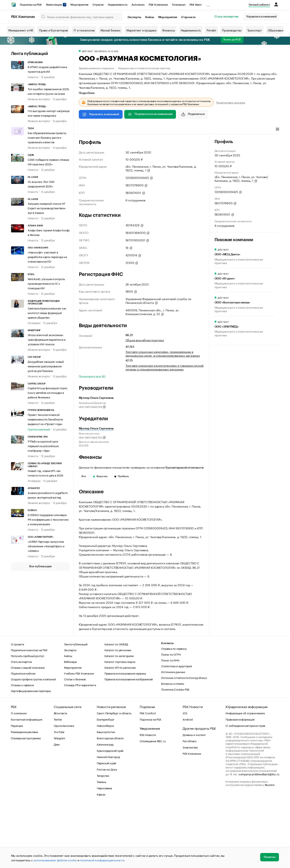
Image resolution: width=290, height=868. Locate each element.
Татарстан (103, 838)
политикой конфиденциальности (102, 860)
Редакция (17, 788)
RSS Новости (148, 797)
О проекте (188, 17)
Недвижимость (118, 5)
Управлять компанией (261, 17)
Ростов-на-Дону (107, 832)
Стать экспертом (226, 17)
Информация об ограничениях (245, 776)
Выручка (100, 476)
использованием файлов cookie (55, 860)
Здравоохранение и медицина (96, 68)
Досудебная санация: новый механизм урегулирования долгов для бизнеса (46, 366)
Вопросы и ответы (173, 746)
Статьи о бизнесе (75, 742)
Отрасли (98, 5)
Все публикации (40, 566)
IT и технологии (84, 30)
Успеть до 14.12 (232, 40)
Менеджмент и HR (21, 30)
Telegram (60, 801)
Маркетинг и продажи (141, 30)
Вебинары (70, 724)
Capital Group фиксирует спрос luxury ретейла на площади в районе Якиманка (48, 392)
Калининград (105, 807)
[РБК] (14, 5)
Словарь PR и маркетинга (80, 747)
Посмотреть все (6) (92, 376)
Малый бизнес (110, 30)
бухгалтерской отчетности (184, 468)
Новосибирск (105, 788)
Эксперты (134, 17)
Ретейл (211, 30)
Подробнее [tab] (87, 93)
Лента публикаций (30, 54)
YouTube (59, 794)
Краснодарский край (110, 813)
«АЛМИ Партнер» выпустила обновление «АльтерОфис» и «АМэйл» (46, 546)
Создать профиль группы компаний (33, 742)
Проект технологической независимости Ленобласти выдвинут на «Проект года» (45, 419)
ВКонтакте (60, 776)
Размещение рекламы (24, 794)
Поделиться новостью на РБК (29, 712)
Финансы (169, 30)
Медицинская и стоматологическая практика (144, 68)
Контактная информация (27, 782)
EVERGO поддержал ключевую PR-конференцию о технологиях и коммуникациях (48, 519)
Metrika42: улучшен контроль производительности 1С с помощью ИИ (46, 283)
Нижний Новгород (108, 819)
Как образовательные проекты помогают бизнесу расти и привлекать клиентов (47, 137)
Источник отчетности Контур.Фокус (184, 740)
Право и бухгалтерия (53, 30)
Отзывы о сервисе (22, 747)
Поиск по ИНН (170, 723)
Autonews (138, 5)
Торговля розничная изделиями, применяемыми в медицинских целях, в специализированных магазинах (163, 353)
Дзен (57, 807)
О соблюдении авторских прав (245, 788)
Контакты (167, 706)
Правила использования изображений (129, 742)
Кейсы (150, 17)
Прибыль (122, 476)
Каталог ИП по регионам (120, 730)
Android (188, 782)
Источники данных (173, 734)
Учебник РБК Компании (79, 736)
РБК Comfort (148, 776)
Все (84, 476)
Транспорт (255, 30)
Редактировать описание (231, 102)
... (208, 4)
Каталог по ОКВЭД (116, 707)
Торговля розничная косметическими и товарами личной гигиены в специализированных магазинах (165, 367)
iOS (185, 776)
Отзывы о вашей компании (28, 730)
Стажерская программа (26, 801)
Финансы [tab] (134, 130)
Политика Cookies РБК (175, 752)
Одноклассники (64, 788)
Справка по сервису (174, 711)
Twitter (58, 782)
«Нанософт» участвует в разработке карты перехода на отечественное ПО (47, 257)
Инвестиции (56, 5)
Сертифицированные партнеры (31, 753)
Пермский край (106, 826)
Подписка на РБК (31, 5)
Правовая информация (240, 782)
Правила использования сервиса (125, 736)
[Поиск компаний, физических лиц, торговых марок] (81, 17)
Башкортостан (106, 794)
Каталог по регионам (118, 712)
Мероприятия (79, 5)
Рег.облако (190, 803)
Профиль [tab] (85, 130)
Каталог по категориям (119, 718)
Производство (232, 30)
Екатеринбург (106, 782)
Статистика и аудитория (177, 728)
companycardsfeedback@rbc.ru (259, 837)
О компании (19, 776)
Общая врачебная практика (145, 340)
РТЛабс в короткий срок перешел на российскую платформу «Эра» (43, 446)
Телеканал (178, 5)
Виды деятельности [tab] (109, 130)
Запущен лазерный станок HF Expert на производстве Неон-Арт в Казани (47, 208)
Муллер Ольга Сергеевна (96, 429)
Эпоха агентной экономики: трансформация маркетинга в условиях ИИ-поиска (47, 339)
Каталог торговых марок (120, 724)
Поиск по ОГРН (171, 717)
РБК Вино (196, 5)
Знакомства (190, 810)
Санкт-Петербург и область (114, 776)
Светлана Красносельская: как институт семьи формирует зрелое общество (47, 313)
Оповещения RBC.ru (153, 803)
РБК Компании (158, 5)
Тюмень (101, 844)
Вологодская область (110, 801)
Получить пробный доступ (28, 718)
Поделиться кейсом (23, 736)
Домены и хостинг (194, 797)
